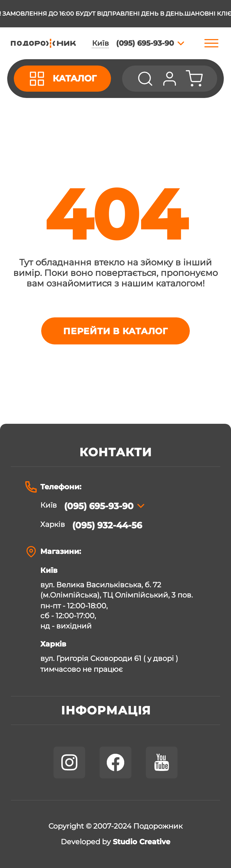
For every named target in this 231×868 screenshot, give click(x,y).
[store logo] (43, 43)
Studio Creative (142, 842)
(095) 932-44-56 (107, 525)
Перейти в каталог (115, 331)
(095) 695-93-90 (99, 506)
